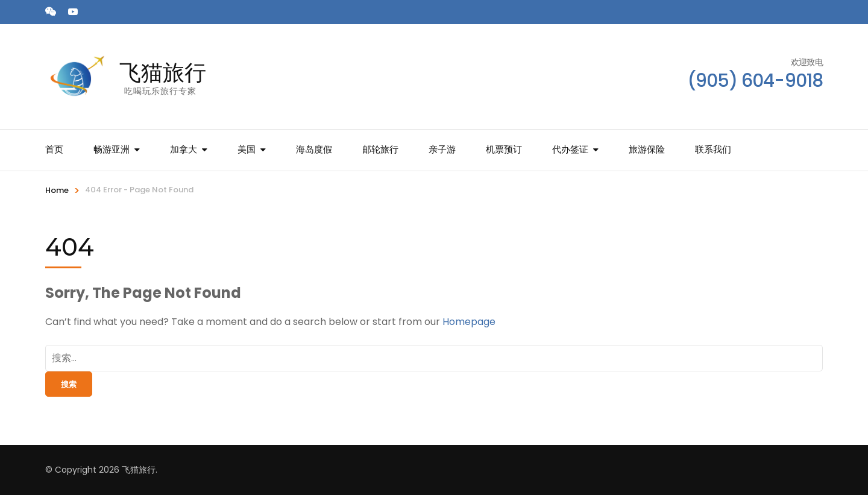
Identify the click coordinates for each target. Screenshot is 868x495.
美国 (247, 149)
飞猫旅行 (163, 72)
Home (57, 190)
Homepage (469, 322)
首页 (54, 149)
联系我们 (713, 149)
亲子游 (442, 149)
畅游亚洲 (112, 149)
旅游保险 (647, 149)
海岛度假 (314, 149)
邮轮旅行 (380, 149)
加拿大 (184, 149)
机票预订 (504, 149)
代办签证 (570, 149)
